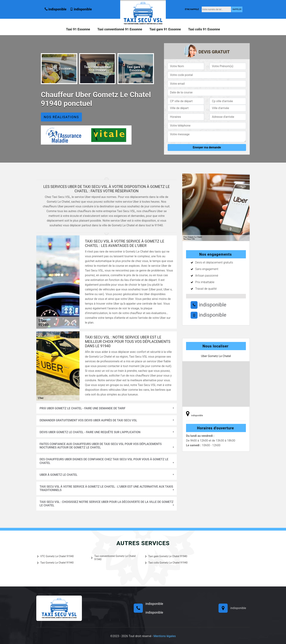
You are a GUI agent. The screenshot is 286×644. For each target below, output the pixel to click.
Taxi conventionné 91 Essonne (120, 29)
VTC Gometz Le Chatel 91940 (55, 556)
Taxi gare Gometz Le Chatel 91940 (166, 556)
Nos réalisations (61, 117)
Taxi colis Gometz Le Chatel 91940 (166, 563)
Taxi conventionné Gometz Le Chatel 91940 (113, 558)
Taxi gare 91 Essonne (165, 29)
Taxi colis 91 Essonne (204, 29)
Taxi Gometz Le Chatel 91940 (55, 563)
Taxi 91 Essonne (78, 29)
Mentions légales (165, 636)
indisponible (56, 9)
